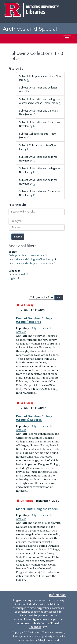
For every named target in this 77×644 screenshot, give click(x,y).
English (13, 278)
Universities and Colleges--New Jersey (31, 259)
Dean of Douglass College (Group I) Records (34, 320)
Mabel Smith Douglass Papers (37, 509)
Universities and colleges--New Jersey (31, 263)
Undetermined (17, 275)
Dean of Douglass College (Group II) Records (34, 418)
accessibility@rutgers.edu (29, 619)
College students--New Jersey (26, 256)
